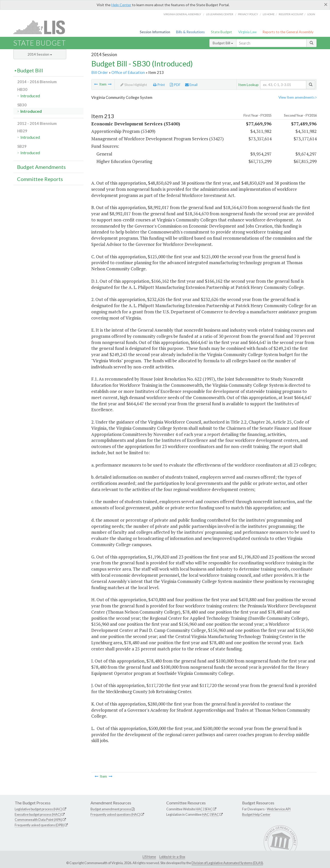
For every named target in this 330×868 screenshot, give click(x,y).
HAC (199, 809)
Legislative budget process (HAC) (39, 809)
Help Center (121, 5)
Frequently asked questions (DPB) (39, 825)
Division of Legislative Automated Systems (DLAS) (227, 863)
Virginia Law (247, 32)
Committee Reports (40, 179)
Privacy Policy (248, 14)
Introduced (30, 96)
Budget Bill (223, 43)
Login (311, 14)
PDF (175, 85)
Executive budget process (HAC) (38, 814)
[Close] (326, 4)
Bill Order (100, 72)
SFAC (209, 809)
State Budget (221, 32)
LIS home (269, 14)
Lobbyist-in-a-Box (172, 857)
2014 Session (40, 54)
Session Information (155, 32)
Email (191, 85)
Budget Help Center (256, 814)
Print (159, 85)
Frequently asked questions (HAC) (115, 814)
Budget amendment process (111, 809)
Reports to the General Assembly (288, 32)
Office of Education (128, 72)
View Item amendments (298, 97)
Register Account (291, 14)
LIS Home (149, 857)
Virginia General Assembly (182, 14)
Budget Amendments (41, 167)
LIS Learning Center (220, 14)
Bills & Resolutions (190, 32)
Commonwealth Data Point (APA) (38, 820)
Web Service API (279, 809)
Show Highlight (134, 85)
